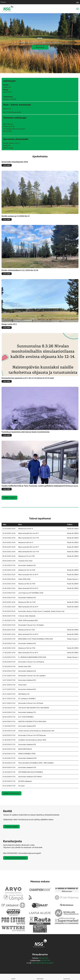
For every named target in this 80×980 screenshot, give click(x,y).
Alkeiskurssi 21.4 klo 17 (26, 529)
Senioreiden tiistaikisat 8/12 (27, 726)
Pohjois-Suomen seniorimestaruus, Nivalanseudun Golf (36, 731)
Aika (4, 524)
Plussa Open (22, 685)
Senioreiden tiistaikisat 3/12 (27, 643)
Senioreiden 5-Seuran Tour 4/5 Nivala (31, 703)
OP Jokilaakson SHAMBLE (27, 699)
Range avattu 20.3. (9, 324)
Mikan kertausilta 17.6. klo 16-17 (28, 653)
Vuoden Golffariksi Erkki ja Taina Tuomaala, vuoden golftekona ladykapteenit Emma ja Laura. (40, 486)
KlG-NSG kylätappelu (25, 781)
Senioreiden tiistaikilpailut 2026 (15, 162)
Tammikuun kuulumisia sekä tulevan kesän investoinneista (26, 432)
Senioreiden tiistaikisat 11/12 (27, 767)
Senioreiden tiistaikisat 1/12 (27, 565)
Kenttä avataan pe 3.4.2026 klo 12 (16, 216)
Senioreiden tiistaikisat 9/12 (27, 744)
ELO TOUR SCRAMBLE (26, 717)
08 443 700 (43, 958)
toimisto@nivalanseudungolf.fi (42, 963)
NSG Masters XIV (24, 694)
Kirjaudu (3, 2)
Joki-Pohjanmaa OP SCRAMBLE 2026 (31, 593)
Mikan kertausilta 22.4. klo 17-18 (28, 538)
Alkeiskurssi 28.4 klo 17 (26, 542)
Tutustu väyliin (11, 827)
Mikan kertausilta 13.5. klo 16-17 (28, 575)
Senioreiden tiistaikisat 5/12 (27, 680)
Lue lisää (7, 165)
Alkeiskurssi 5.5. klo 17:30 (26, 556)
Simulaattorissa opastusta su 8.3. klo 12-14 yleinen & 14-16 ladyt (28, 378)
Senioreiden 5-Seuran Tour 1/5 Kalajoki (31, 625)
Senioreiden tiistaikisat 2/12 (27, 598)
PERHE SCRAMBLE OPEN (27, 754)
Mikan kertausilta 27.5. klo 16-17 (28, 607)
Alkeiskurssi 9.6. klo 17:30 (26, 630)
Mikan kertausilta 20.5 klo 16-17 (28, 588)
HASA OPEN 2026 (24, 579)
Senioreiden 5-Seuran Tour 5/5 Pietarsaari (32, 735)
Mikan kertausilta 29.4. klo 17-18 (28, 552)
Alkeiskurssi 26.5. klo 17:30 (27, 602)
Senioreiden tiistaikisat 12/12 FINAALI (30, 777)
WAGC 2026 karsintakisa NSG (28, 620)
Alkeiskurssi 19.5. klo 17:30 (27, 584)
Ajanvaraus (40, 47)
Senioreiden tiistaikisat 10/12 (27, 758)
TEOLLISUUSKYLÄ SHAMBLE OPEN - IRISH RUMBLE (36, 763)
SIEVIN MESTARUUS (25, 749)
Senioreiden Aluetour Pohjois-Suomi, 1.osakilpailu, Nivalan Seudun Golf (41, 611)
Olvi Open (22, 786)
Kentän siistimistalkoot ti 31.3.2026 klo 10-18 (20, 270)
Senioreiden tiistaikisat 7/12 (27, 712)
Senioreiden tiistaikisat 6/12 (27, 689)
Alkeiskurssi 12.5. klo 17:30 (27, 570)
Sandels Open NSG (25, 666)
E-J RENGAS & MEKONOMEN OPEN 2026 (32, 657)
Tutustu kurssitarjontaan (16, 858)
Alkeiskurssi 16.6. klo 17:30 (27, 648)
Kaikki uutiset (9, 498)
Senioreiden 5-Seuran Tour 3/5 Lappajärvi (32, 676)
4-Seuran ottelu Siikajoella (27, 616)
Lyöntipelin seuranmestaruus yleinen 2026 (32, 740)
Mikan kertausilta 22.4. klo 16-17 (28, 533)
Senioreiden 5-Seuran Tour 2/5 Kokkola (31, 662)
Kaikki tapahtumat (12, 793)
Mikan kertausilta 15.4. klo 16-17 (28, 634)
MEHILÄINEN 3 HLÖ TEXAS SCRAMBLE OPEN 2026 (35, 639)
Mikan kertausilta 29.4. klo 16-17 (28, 547)
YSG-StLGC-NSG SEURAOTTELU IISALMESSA (34, 708)
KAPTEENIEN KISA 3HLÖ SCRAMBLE (31, 772)
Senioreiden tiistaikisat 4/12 (27, 671)
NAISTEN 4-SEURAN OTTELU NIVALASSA (32, 721)
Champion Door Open (25, 561)
